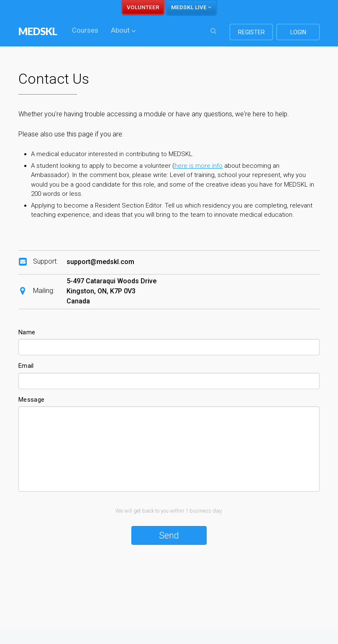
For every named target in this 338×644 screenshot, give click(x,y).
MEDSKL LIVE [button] (191, 7)
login (298, 32)
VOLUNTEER (143, 7)
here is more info (198, 166)
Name (27, 332)
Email (26, 366)
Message (31, 400)
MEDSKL (38, 31)
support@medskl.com (100, 262)
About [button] (123, 30)
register (251, 32)
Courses (85, 30)
